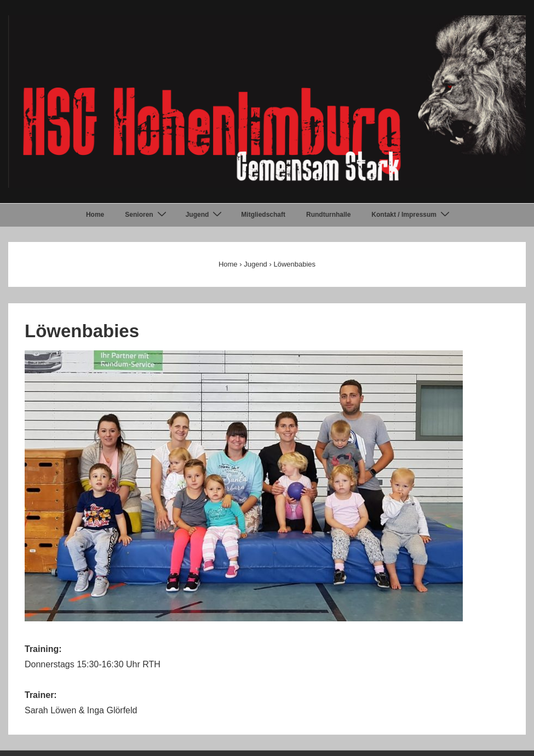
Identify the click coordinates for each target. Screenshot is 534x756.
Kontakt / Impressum (412, 215)
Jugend (205, 215)
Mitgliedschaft (263, 215)
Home (95, 215)
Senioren (147, 215)
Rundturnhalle (328, 215)
